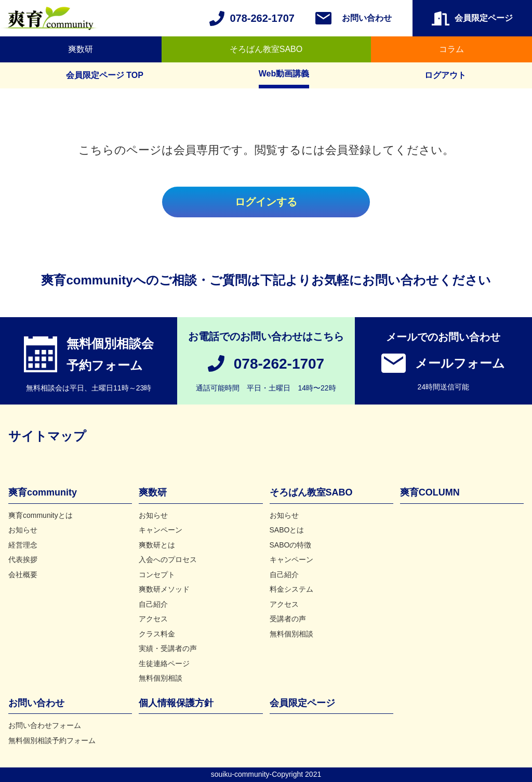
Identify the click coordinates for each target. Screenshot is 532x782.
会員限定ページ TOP (105, 75)
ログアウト (445, 75)
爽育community (43, 492)
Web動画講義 (284, 74)
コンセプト (157, 575)
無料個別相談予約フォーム (52, 740)
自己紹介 (153, 604)
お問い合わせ (367, 18)
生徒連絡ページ (164, 663)
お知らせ (23, 530)
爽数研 (81, 49)
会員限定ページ (302, 703)
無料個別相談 (161, 678)
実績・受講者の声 (168, 648)
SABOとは (287, 530)
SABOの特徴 (291, 545)
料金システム (291, 589)
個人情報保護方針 (176, 703)
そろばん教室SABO (266, 49)
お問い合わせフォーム (45, 725)
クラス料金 (157, 634)
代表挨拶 (23, 559)
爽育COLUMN (430, 492)
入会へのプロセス (168, 559)
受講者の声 (288, 619)
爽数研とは (157, 545)
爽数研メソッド (164, 589)
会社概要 (23, 575)
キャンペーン (161, 530)
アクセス (153, 619)
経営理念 (23, 545)
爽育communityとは (41, 515)
